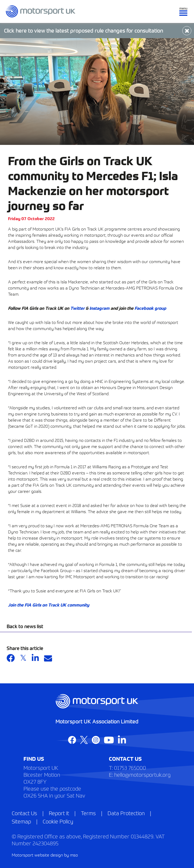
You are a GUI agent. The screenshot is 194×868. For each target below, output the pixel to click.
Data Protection (126, 813)
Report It (59, 813)
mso (74, 855)
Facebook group (150, 308)
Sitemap (21, 821)
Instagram (99, 308)
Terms (88, 813)
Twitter (77, 308)
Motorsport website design (37, 855)
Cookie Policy (58, 821)
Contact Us (24, 813)
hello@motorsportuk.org (142, 774)
